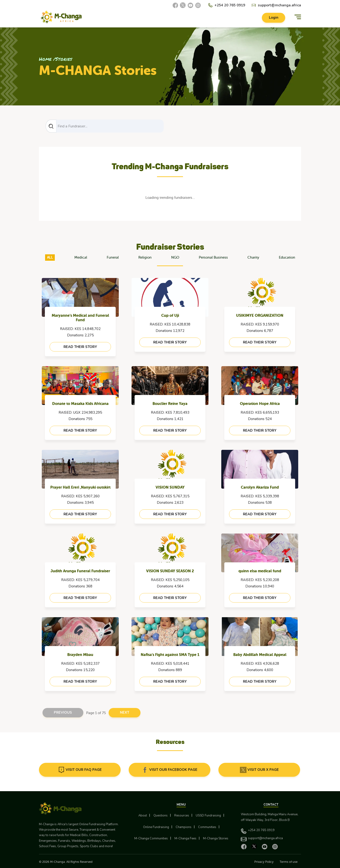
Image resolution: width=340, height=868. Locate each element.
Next (125, 713)
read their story (80, 347)
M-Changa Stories (216, 838)
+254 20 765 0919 (230, 5)
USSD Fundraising (208, 816)
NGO (175, 258)
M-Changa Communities (151, 838)
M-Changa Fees (185, 838)
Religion (145, 258)
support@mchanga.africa (279, 5)
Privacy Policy (264, 862)
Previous (63, 713)
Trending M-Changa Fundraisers (170, 166)
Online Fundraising (156, 827)
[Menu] (298, 17)
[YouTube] (190, 5)
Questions (161, 816)
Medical (81, 258)
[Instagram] (198, 5)
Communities (207, 827)
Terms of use (289, 862)
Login (273, 18)
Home (45, 59)
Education (287, 258)
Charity (253, 258)
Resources (182, 816)
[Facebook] (175, 5)
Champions (184, 827)
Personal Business (213, 258)
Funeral (113, 258)
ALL (50, 258)
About (143, 816)
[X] (183, 5)
